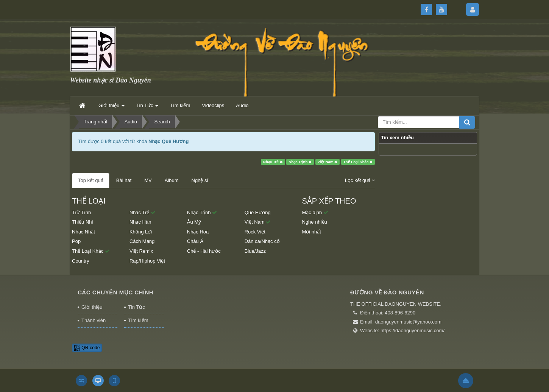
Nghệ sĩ (200, 180)
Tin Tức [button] (147, 108)
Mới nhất (312, 232)
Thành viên (94, 320)
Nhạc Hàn (140, 222)
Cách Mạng (142, 241)
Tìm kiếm (138, 320)
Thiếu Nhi (82, 222)
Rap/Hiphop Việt (147, 261)
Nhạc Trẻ (273, 162)
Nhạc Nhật (83, 232)
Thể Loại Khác (358, 162)
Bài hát (124, 180)
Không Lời (141, 232)
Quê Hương (258, 212)
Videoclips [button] (213, 105)
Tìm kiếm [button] (180, 105)
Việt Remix (141, 251)
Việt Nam (328, 162)
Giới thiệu (92, 307)
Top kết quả (91, 180)
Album (172, 180)
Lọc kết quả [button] (360, 180)
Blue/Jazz (255, 251)
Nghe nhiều (315, 222)
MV (148, 180)
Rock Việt (255, 232)
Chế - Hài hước (204, 251)
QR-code (87, 348)
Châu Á (195, 241)
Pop (76, 241)
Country (81, 261)
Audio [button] (242, 105)
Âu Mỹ (194, 222)
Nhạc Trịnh (300, 162)
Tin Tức (136, 307)
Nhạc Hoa (198, 232)
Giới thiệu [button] (112, 108)
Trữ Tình (81, 212)
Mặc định (315, 212)
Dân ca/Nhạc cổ (262, 241)
